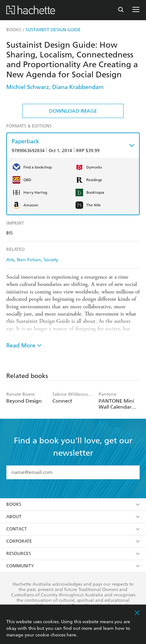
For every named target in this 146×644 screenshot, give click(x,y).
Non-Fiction (29, 260)
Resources (73, 554)
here (71, 635)
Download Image (73, 111)
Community (73, 566)
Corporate (73, 541)
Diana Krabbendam (78, 87)
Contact (73, 529)
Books (73, 504)
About (73, 517)
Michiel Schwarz (28, 87)
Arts (10, 260)
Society (51, 260)
